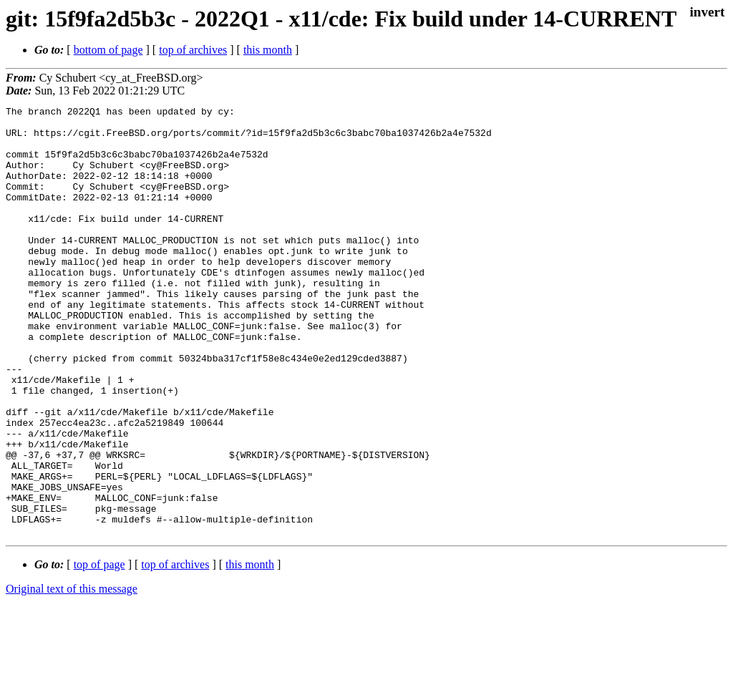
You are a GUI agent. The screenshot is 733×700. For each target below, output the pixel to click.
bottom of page (108, 50)
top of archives (193, 50)
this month (268, 50)
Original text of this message (72, 675)
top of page (99, 650)
